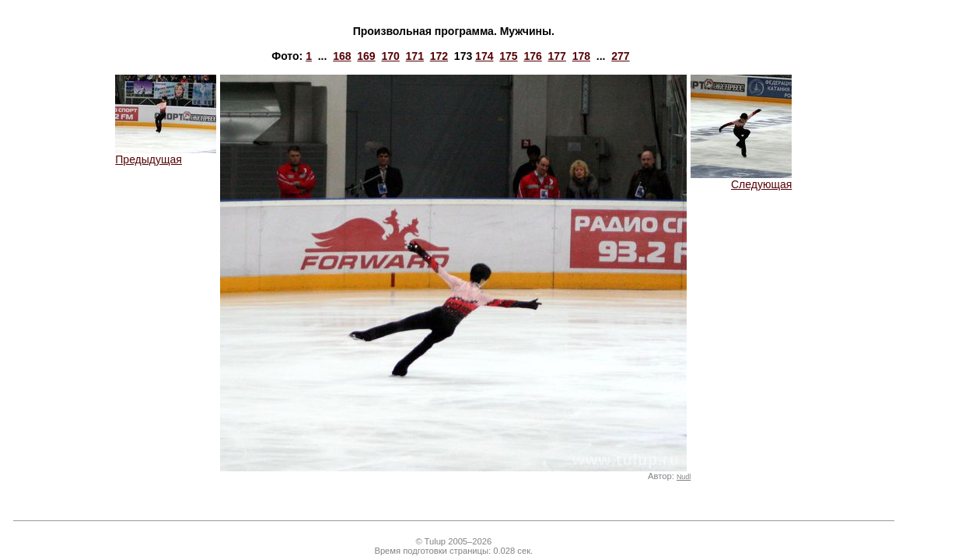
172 (439, 56)
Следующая (741, 179)
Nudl (684, 477)
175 (508, 56)
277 (620, 56)
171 (415, 56)
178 (581, 56)
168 (342, 56)
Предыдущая (166, 154)
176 (532, 56)
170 (390, 56)
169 (366, 56)
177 (557, 56)
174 (484, 56)
